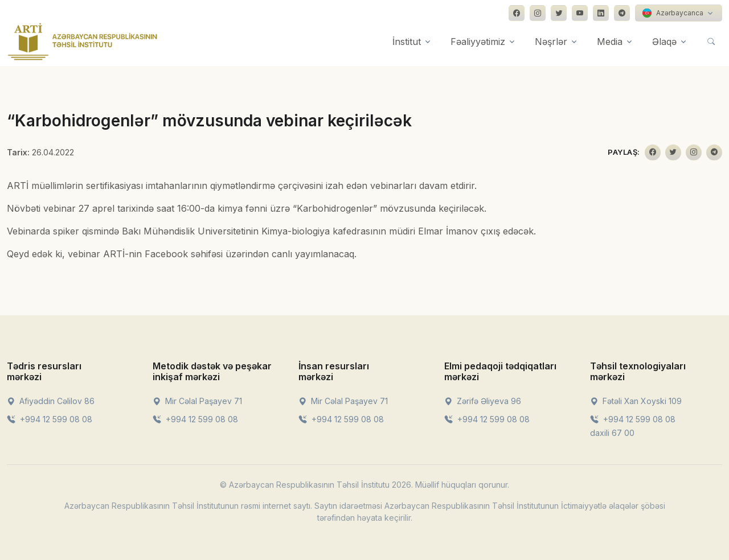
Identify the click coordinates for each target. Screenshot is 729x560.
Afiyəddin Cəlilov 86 (51, 401)
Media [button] (610, 42)
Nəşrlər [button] (551, 42)
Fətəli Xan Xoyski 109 (636, 401)
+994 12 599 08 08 (50, 419)
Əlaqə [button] (664, 42)
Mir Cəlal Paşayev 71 (197, 401)
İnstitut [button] (407, 42)
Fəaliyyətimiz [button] (478, 42)
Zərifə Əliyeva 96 (483, 401)
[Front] (83, 42)
